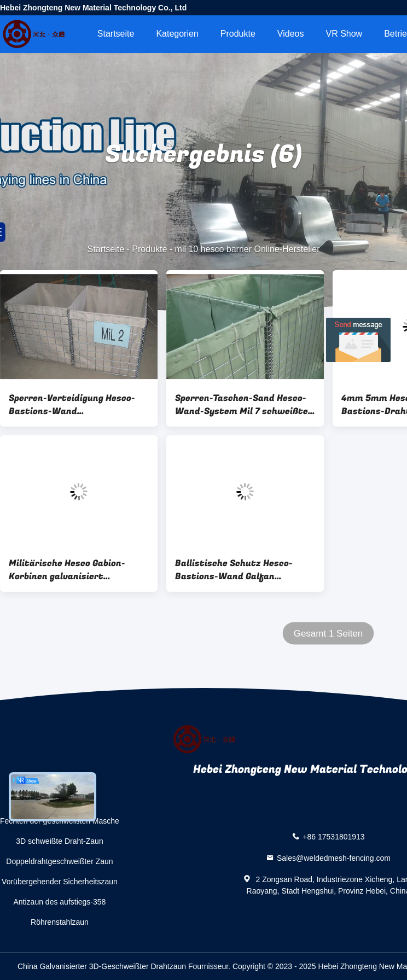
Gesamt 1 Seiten (328, 634)
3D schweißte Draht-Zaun (60, 841)
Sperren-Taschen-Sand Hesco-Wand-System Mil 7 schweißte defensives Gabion (242, 405)
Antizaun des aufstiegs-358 (60, 902)
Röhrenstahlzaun (60, 922)
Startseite (116, 34)
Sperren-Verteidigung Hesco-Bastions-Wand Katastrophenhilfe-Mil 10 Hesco (79, 405)
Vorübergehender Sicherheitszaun (60, 882)
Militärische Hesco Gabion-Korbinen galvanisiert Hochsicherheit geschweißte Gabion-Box (71, 570)
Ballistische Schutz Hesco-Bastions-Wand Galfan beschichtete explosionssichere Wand (244, 570)
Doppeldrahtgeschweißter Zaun (59, 861)
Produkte (238, 34)
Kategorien (177, 34)
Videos (291, 34)
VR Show (344, 34)
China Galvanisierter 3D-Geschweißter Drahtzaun (102, 966)
